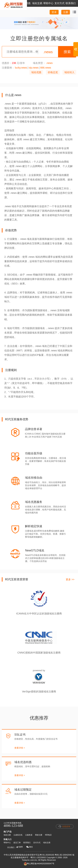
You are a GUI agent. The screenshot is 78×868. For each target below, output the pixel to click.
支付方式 (37, 843)
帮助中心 (7, 843)
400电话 (48, 835)
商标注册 (39, 835)
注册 (66, 12)
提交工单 (17, 843)
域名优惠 (36, 72)
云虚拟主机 (18, 835)
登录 (54, 12)
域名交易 (47, 843)
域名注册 (7, 835)
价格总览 (53, 72)
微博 (19, 847)
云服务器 (29, 835)
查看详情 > (20, 748)
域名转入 (69, 72)
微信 (29, 847)
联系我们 (27, 843)
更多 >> (70, 579)
